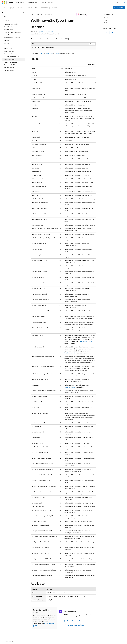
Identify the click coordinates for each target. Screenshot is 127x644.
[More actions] (95, 14)
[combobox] (13, 17)
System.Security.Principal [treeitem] (11, 24)
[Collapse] (23, 13)
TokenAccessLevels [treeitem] (9, 54)
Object (41, 53)
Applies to (107, 23)
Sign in (123, 2)
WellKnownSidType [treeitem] (10, 59)
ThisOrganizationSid (70, 353)
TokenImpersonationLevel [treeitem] (11, 57)
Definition (107, 18)
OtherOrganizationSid (85, 341)
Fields (106, 20)
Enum (57, 53)
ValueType (49, 53)
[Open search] (118, 3)
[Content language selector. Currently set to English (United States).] (11, 640)
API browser (47, 14)
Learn (33, 14)
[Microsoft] (4, 3)
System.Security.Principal (46, 32)
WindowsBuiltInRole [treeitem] (10, 65)
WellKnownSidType (70, 387)
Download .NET (119, 8)
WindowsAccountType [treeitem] (10, 62)
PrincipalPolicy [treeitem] (8, 49)
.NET (39, 14)
